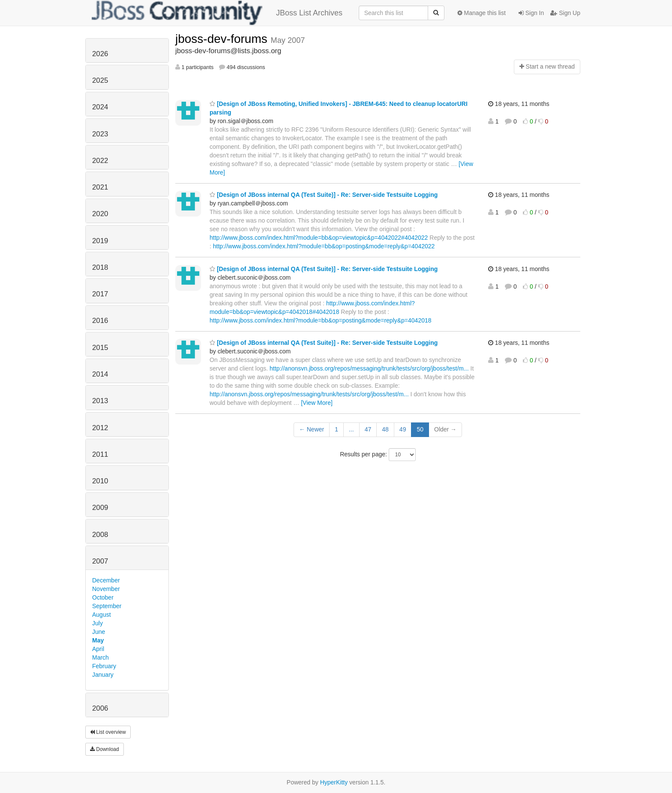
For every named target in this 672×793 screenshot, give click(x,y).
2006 (100, 708)
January (103, 675)
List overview (108, 732)
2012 (100, 428)
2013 (100, 401)
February (104, 666)
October (103, 597)
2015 (100, 348)
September (107, 606)
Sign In (531, 13)
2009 (100, 508)
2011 (100, 454)
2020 (100, 214)
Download (105, 749)
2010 (100, 481)
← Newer (312, 429)
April (98, 649)
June (99, 632)
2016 (100, 321)
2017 (100, 294)
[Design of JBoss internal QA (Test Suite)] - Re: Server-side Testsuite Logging (324, 195)
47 (368, 429)
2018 (100, 267)
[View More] (317, 403)
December (106, 580)
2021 (100, 187)
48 (385, 429)
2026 (100, 54)
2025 (100, 80)
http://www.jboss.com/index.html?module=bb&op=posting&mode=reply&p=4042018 (321, 320)
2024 (100, 107)
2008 (100, 535)
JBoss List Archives (217, 13)
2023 (100, 134)
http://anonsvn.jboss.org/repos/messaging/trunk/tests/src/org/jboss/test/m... (369, 368)
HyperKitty (334, 782)
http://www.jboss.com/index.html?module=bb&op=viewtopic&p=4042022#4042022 (319, 238)
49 (403, 429)
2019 (100, 241)
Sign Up (565, 13)
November (106, 589)
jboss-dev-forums (223, 39)
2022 (100, 161)
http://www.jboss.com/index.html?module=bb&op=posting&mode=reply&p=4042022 (324, 246)
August (102, 615)
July (97, 623)
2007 (100, 561)
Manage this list (481, 13)
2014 (100, 374)
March (100, 657)
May (98, 640)
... (351, 429)
